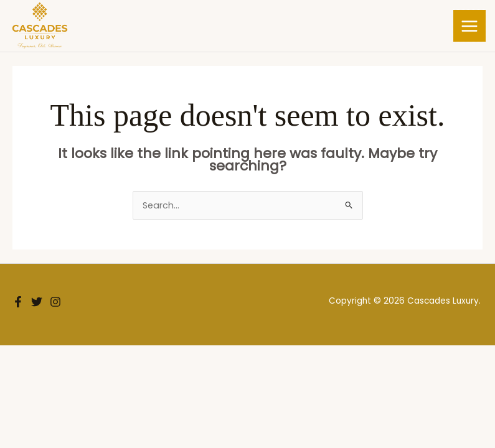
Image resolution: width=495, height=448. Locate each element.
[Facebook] (18, 302)
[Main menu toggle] (469, 26)
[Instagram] (55, 302)
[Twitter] (37, 302)
